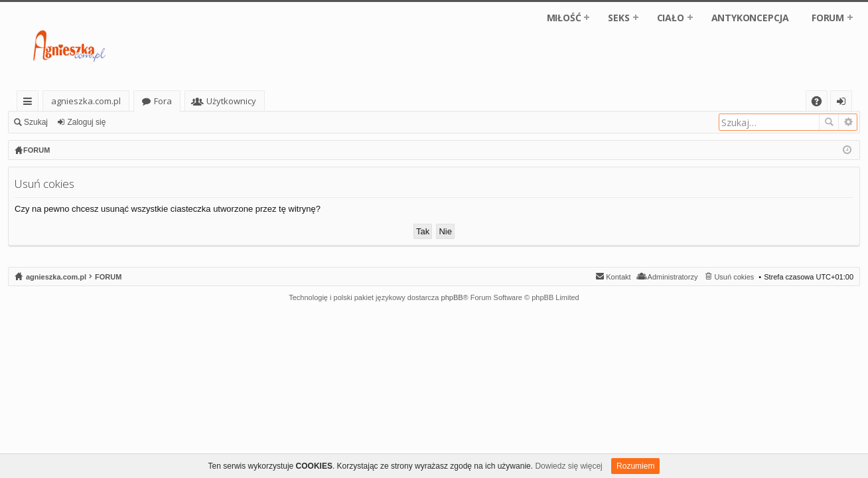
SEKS (618, 18)
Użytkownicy (231, 101)
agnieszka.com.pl (86, 101)
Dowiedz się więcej (568, 466)
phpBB (452, 297)
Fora (163, 101)
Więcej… (30, 103)
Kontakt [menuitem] (618, 277)
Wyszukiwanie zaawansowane (848, 122)
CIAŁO (671, 18)
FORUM (828, 18)
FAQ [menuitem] (821, 103)
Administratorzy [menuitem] (673, 277)
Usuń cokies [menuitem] (734, 277)
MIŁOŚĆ (564, 18)
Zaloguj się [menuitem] (844, 103)
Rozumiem (635, 466)
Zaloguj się (86, 122)
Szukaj (36, 122)
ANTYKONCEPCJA (750, 18)
